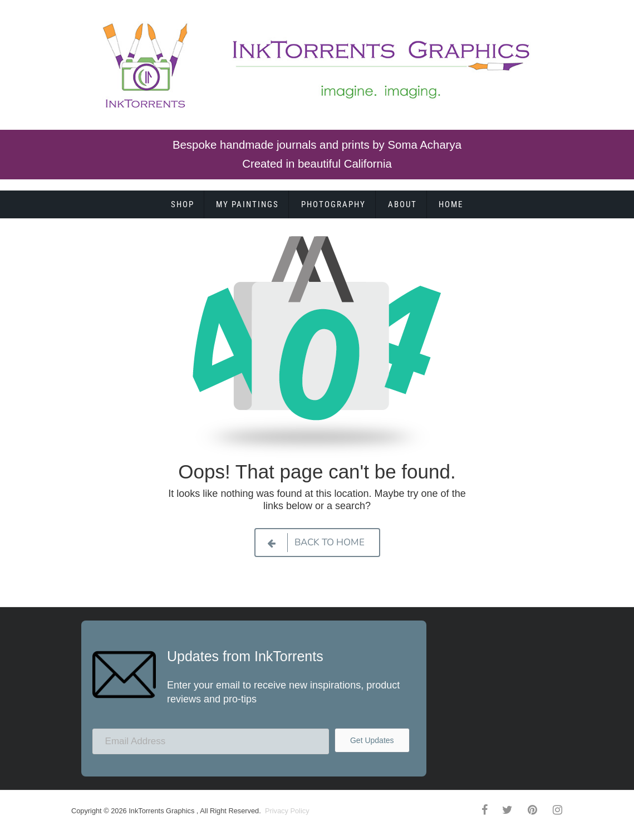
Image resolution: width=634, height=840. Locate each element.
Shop (183, 204)
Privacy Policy (286, 811)
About (402, 204)
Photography (333, 204)
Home (451, 204)
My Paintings (247, 204)
